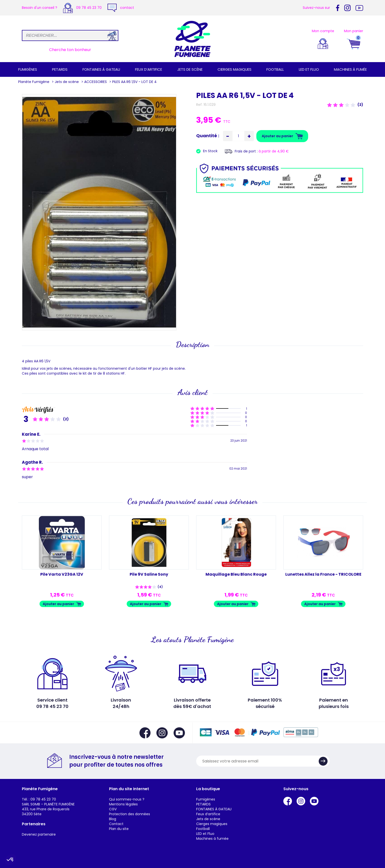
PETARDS (60, 69)
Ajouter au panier (58, 604)
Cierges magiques (234, 69)
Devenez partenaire (39, 834)
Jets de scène (190, 69)
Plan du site (119, 829)
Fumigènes (28, 69)
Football (275, 69)
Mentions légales (123, 804)
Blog (113, 819)
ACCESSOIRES (96, 82)
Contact (116, 824)
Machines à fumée (350, 69)
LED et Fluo (309, 69)
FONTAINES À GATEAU (101, 69)
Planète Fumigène (34, 82)
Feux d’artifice (149, 69)
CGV (113, 809)
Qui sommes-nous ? (127, 799)
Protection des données (130, 814)
